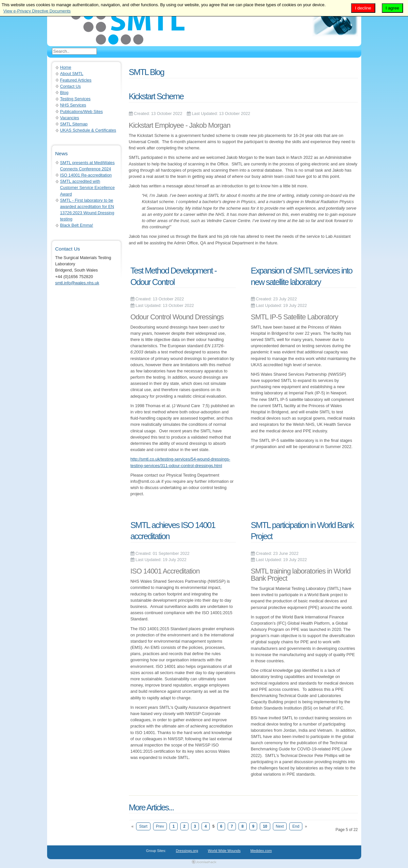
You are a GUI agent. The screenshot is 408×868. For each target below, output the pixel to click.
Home (66, 67)
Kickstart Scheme (156, 96)
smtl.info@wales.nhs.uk (77, 283)
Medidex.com (261, 851)
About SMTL (72, 74)
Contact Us (71, 86)
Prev (160, 826)
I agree (393, 8)
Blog (64, 93)
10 (265, 826)
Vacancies (70, 118)
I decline (363, 8)
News (62, 153)
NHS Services (73, 105)
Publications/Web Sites (82, 112)
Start (143, 826)
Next (280, 826)
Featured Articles (76, 80)
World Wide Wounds (224, 851)
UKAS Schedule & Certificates (88, 130)
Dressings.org (187, 851)
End (296, 826)
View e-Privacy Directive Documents (37, 11)
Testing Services (75, 99)
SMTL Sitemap (74, 124)
